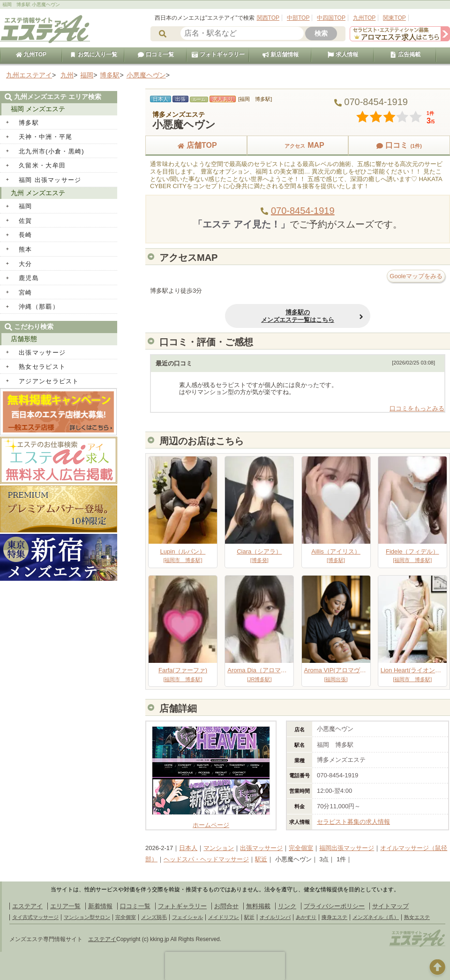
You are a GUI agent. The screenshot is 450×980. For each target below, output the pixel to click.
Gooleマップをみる (416, 276)
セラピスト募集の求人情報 (353, 822)
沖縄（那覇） (39, 307)
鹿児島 (29, 278)
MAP (298, 145)
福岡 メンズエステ (38, 109)
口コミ (399, 145)
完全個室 (301, 848)
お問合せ (226, 906)
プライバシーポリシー (334, 906)
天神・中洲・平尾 (45, 137)
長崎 (26, 235)
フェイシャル (187, 917)
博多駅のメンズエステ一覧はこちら (298, 316)
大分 (26, 264)
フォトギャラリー (218, 54)
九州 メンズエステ (38, 193)
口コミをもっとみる (417, 408)
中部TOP (298, 18)
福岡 (26, 206)
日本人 (188, 848)
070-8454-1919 (303, 211)
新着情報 (100, 906)
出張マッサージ (261, 848)
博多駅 (29, 123)
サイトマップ (390, 906)
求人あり (223, 99)
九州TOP (364, 18)
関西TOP (268, 18)
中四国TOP (331, 18)
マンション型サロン (87, 917)
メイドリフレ (224, 917)
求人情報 (343, 54)
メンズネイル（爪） (376, 917)
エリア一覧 (65, 906)
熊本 (26, 249)
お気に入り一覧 (93, 54)
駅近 (261, 859)
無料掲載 (258, 906)
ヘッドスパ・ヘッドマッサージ (206, 859)
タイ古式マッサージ (35, 917)
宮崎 (26, 292)
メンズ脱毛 (154, 917)
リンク (287, 906)
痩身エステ (334, 917)
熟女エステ (417, 917)
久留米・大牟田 (42, 165)
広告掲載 (405, 54)
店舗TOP (196, 145)
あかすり (306, 917)
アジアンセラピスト (49, 381)
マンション (219, 848)
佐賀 (26, 221)
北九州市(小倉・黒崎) (52, 151)
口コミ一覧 (156, 54)
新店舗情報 (280, 54)
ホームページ (211, 821)
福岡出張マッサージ (347, 848)
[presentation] (225, 966)
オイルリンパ (275, 917)
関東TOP (394, 18)
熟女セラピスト (42, 367)
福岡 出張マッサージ (50, 180)
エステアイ (27, 906)
